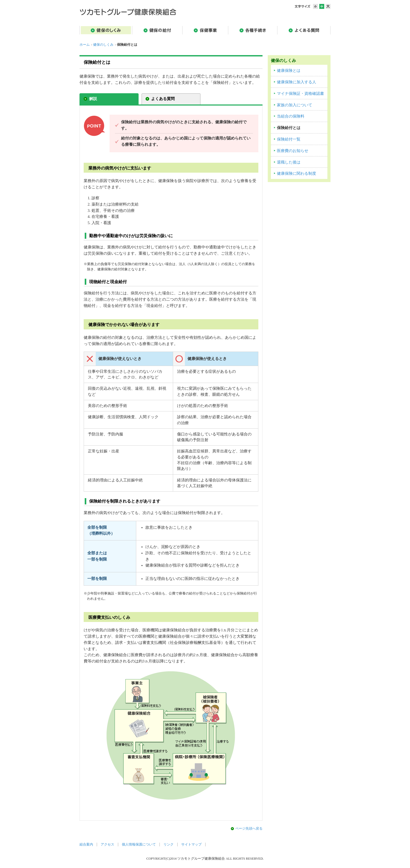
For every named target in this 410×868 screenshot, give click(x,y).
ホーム (85, 45)
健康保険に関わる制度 (297, 173)
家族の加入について (295, 105)
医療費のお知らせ (293, 151)
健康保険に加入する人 (297, 82)
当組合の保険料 (291, 116)
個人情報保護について (139, 844)
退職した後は (289, 162)
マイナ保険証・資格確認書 (300, 94)
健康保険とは (289, 71)
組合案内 (86, 844)
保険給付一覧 (289, 139)
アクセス (107, 844)
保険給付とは (289, 128)
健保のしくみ (103, 45)
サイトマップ (191, 844)
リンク (169, 844)
